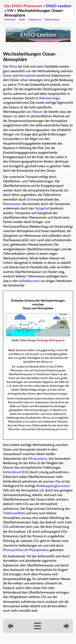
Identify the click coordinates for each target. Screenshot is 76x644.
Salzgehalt (42, 208)
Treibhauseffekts (14, 513)
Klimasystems (38, 459)
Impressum (35, 19)
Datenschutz (52, 19)
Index (22, 19)
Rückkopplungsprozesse (53, 486)
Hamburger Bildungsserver (50, 340)
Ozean (8, 75)
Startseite (10, 19)
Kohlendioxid (12, 472)
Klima (13, 66)
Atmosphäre (28, 75)
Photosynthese (13, 550)
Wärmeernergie (49, 98)
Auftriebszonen (29, 281)
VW (10, 10)
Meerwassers (12, 204)
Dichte (31, 199)
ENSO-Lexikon (59, 6)
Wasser (37, 112)
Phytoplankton (39, 550)
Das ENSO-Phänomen (23, 6)
